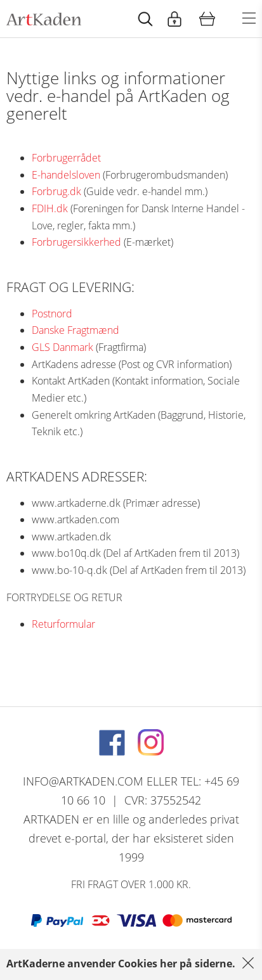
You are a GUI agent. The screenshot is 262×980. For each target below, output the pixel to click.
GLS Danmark (62, 347)
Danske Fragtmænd (75, 330)
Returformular (63, 624)
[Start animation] (145, 19)
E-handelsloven (66, 175)
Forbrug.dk (56, 191)
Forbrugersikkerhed (76, 242)
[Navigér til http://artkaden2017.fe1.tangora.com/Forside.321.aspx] (44, 19)
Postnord (52, 314)
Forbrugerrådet (66, 158)
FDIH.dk (50, 208)
